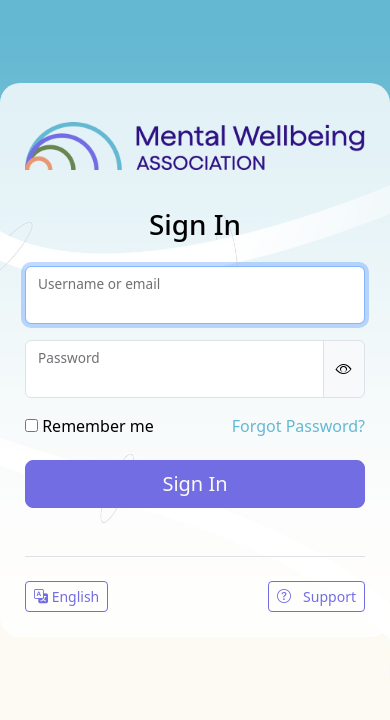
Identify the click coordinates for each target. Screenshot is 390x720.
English (66, 596)
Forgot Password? (298, 426)
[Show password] (344, 369)
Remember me (89, 426)
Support (316, 596)
